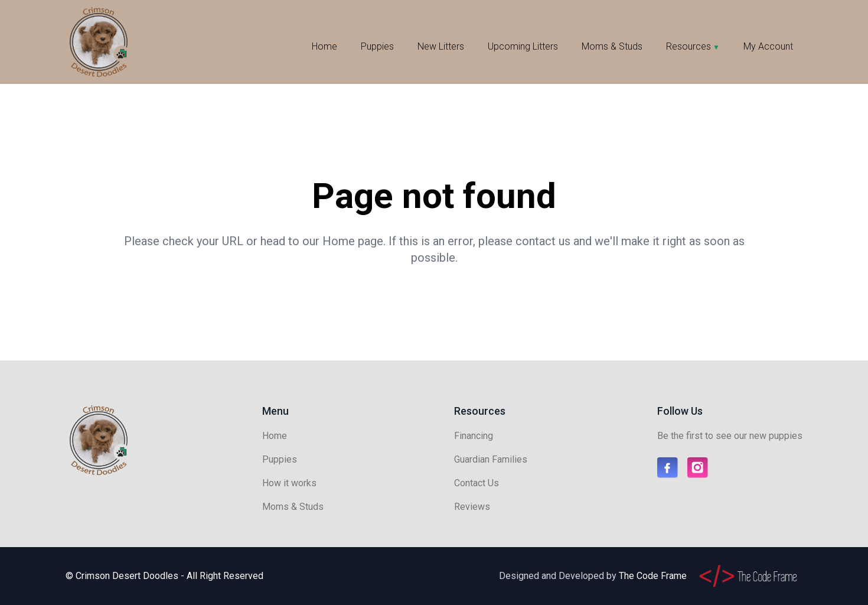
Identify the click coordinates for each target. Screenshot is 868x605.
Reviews (472, 507)
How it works (289, 483)
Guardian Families (491, 459)
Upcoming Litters (523, 46)
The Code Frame (653, 576)
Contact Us (477, 483)
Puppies (377, 46)
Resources (688, 46)
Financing (474, 436)
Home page (353, 241)
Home (324, 46)
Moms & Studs (612, 46)
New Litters (441, 46)
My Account (768, 46)
